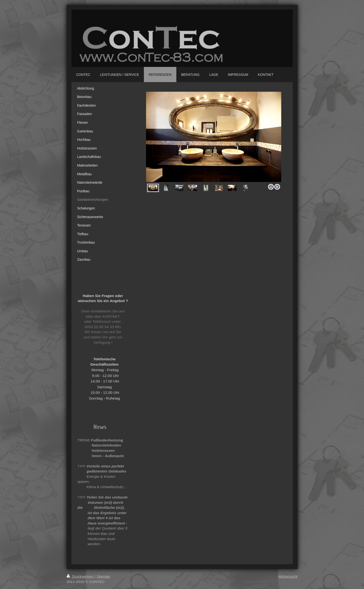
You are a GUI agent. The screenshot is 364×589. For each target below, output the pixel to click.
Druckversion (81, 576)
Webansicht (288, 576)
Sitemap (103, 576)
